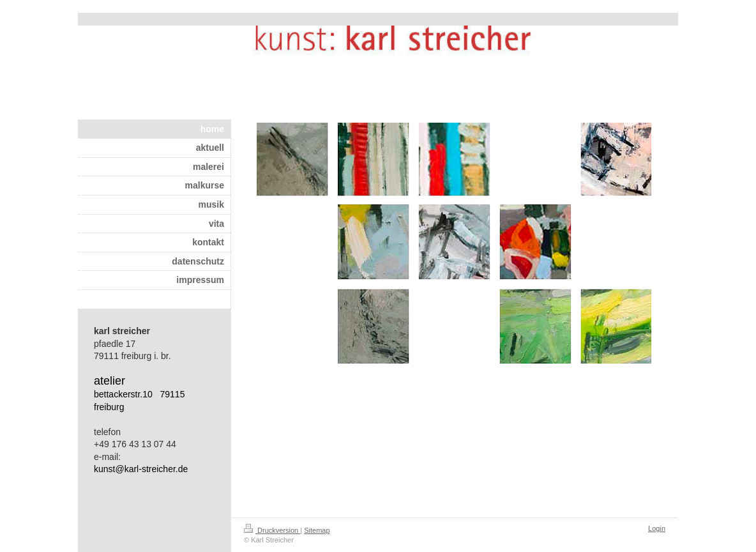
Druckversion (272, 530)
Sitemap (317, 530)
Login (657, 528)
